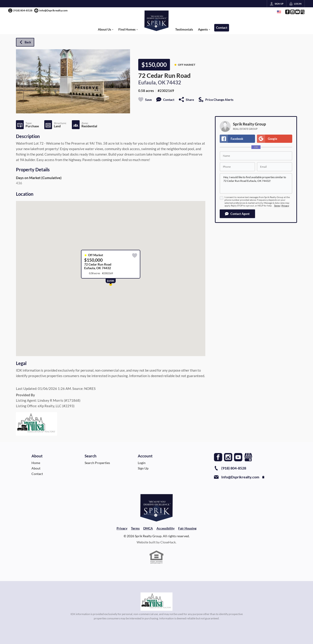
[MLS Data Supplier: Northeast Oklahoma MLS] (157, 602)
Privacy (285, 206)
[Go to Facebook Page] (287, 12)
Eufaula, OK (152, 83)
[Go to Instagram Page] (292, 12)
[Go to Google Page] (302, 12)
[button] (237, 214)
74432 (174, 83)
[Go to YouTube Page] (297, 12)
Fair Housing (187, 528)
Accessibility (166, 528)
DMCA (148, 528)
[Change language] (279, 12)
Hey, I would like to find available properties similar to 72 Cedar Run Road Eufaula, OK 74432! (256, 183)
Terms (277, 206)
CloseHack (168, 542)
